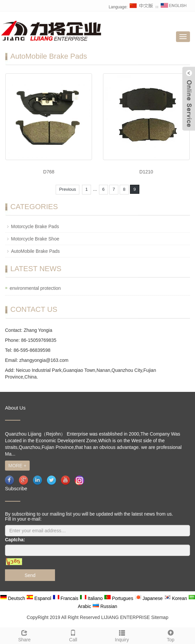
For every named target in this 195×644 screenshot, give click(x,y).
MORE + (17, 466)
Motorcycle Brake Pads (35, 226)
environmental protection (35, 288)
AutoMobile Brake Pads (35, 251)
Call (73, 635)
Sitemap (160, 617)
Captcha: (15, 540)
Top (171, 635)
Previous (67, 189)
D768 (49, 172)
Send (30, 575)
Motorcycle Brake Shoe (35, 239)
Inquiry (122, 635)
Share (24, 635)
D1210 (146, 172)
